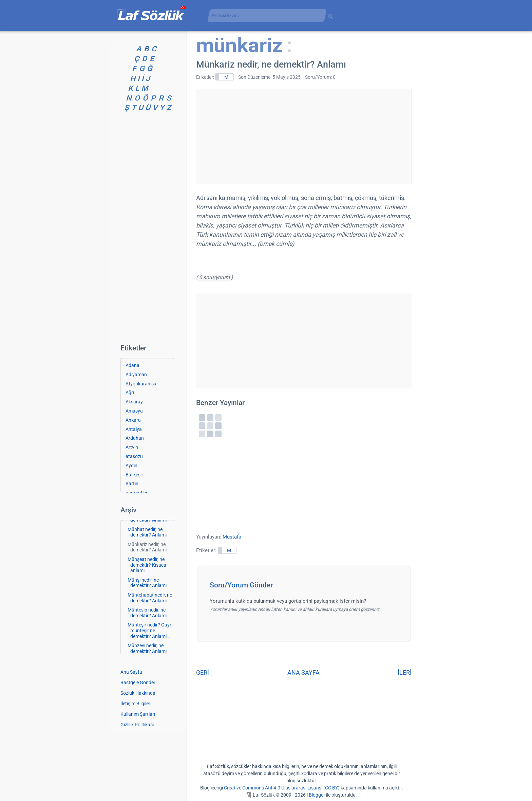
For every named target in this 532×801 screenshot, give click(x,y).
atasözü (134, 456)
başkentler (137, 493)
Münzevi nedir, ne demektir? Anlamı (147, 648)
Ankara (133, 420)
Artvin (132, 447)
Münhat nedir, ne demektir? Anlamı (147, 532)
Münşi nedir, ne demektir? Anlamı (147, 583)
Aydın (131, 466)
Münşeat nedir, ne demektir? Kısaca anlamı (147, 565)
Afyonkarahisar (142, 384)
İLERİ (405, 672)
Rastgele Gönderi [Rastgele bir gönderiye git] (138, 682)
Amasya (134, 411)
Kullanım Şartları (138, 714)
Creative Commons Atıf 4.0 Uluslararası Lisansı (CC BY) (282, 788)
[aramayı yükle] (264, 15)
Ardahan (135, 438)
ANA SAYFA (303, 672)
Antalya (134, 429)
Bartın (132, 484)
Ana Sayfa (131, 672)
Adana (132, 365)
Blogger (317, 795)
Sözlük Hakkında (138, 693)
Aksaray (134, 402)
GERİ (203, 672)
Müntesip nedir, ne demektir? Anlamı (147, 613)
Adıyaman (136, 375)
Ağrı (130, 393)
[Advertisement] (304, 136)
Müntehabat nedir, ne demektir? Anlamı (150, 598)
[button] (306, 587)
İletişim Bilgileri (136, 704)
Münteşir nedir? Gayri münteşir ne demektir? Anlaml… (150, 631)
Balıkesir (134, 475)
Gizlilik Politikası (137, 725)
